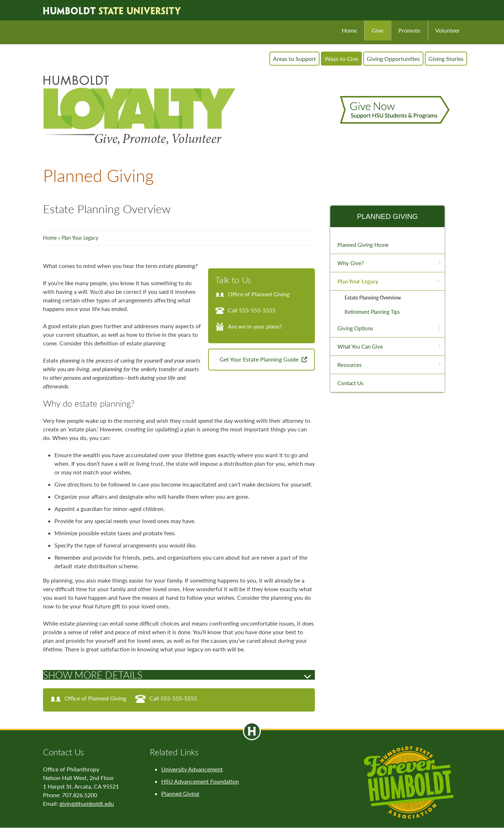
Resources (350, 365)
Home (349, 30)
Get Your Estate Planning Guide (260, 359)
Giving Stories (446, 59)
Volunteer (448, 30)
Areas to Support (294, 59)
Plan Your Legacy (80, 238)
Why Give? (351, 263)
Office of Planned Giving (252, 294)
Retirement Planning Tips (372, 312)
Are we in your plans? (249, 326)
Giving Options (355, 328)
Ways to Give (341, 59)
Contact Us (351, 383)
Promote (409, 30)
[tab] (179, 675)
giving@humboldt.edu (87, 803)
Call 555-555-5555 (245, 310)
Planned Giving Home (363, 245)
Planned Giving (387, 216)
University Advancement (192, 769)
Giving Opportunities (393, 59)
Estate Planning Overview (373, 298)
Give (378, 30)
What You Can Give (360, 346)
